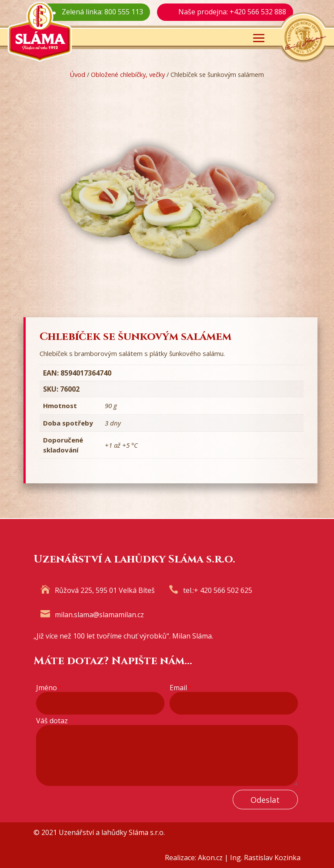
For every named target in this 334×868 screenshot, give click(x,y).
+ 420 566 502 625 (223, 590)
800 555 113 (124, 12)
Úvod (77, 74)
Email (180, 688)
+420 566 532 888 (258, 12)
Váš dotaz (52, 721)
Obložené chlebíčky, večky (128, 74)
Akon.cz (210, 858)
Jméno (48, 688)
